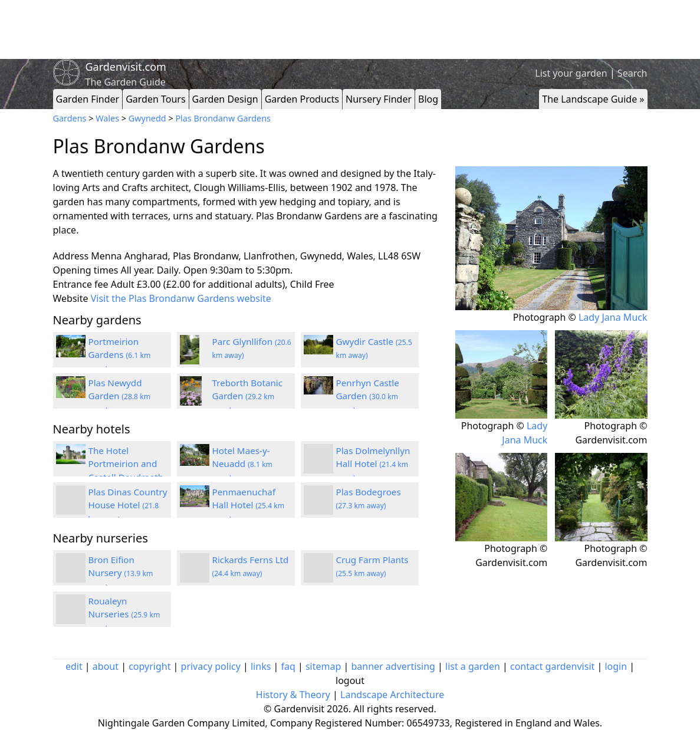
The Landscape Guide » (593, 99)
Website (71, 298)
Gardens (70, 118)
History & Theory (293, 695)
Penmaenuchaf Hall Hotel (249, 505)
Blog (428, 99)
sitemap (323, 666)
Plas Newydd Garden (120, 396)
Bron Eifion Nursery (121, 573)
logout (350, 680)
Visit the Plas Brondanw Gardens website (181, 298)
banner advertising (393, 666)
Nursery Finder (379, 99)
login (616, 666)
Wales (107, 118)
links (261, 666)
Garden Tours (155, 99)
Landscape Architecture (392, 695)
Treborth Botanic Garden (248, 396)
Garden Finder (88, 99)
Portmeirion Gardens (120, 355)
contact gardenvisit (552, 666)
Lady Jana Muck (613, 317)
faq (288, 666)
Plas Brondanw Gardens (223, 118)
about (106, 666)
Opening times (86, 270)
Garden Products (302, 99)
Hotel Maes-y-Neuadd (243, 464)
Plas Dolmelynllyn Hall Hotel (373, 464)
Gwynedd (147, 118)
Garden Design (225, 99)
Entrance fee (81, 284)
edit (74, 666)
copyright (149, 666)
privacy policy (211, 666)
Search (632, 73)
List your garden (571, 73)
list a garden (473, 666)
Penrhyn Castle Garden (368, 396)
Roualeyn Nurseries (124, 614)
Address (71, 256)
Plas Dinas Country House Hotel (128, 505)
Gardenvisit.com (126, 67)
